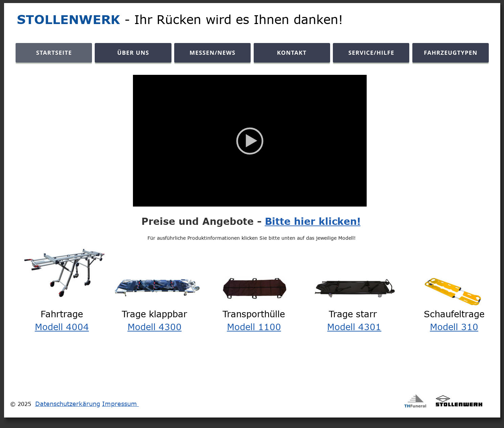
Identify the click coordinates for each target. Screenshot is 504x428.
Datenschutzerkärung (68, 404)
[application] (250, 141)
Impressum (121, 404)
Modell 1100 (254, 326)
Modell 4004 (62, 326)
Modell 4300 (155, 326)
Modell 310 (454, 326)
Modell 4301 (354, 326)
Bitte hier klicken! (313, 221)
